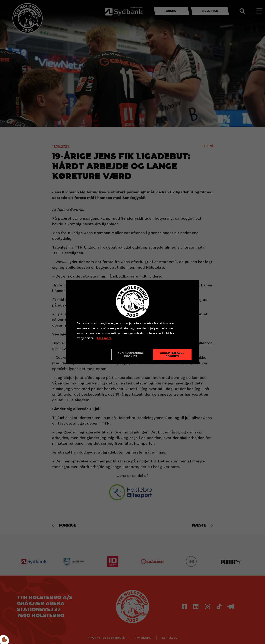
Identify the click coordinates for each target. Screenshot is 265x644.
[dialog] (132, 322)
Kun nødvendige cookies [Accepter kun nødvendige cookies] (131, 355)
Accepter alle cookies (172, 355)
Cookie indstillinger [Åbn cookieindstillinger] (91, 354)
